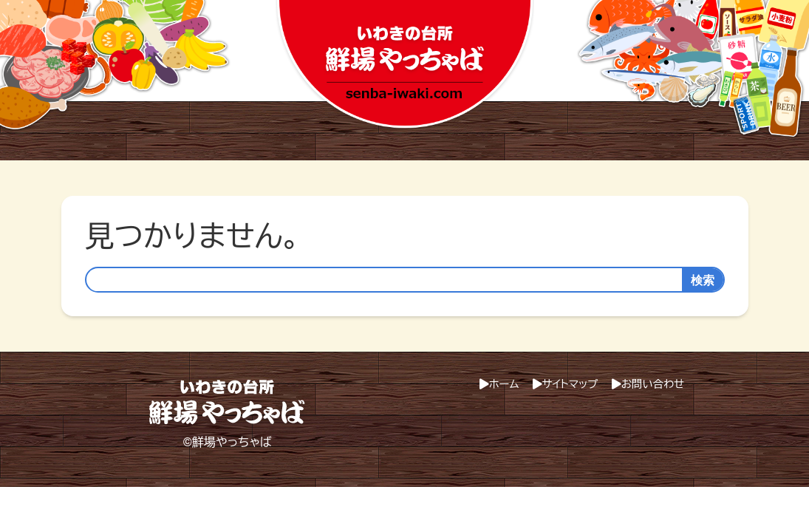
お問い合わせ (653, 385)
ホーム (504, 385)
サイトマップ (570, 385)
